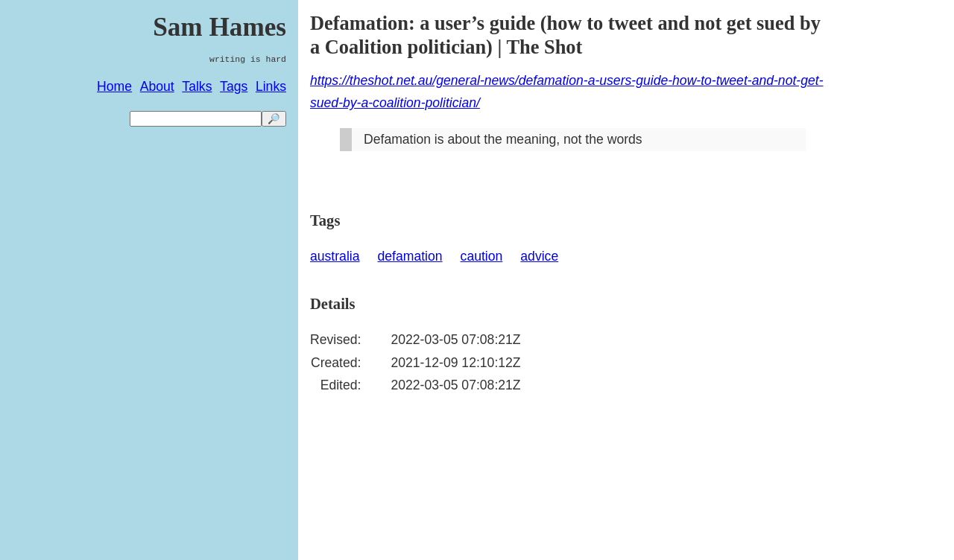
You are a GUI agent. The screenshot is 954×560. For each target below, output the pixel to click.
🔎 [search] (274, 119)
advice (539, 256)
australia (335, 256)
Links (271, 86)
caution (482, 256)
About (157, 86)
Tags (234, 86)
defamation (410, 256)
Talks (197, 86)
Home (114, 86)
